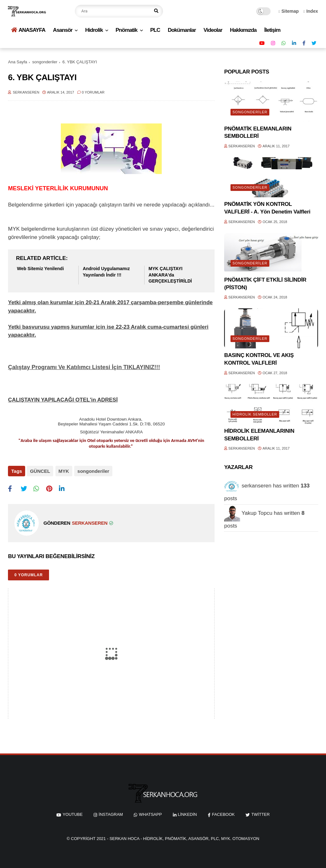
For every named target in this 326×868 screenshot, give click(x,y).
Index (311, 11)
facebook (223, 814)
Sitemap (289, 11)
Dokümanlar (182, 30)
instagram (111, 814)
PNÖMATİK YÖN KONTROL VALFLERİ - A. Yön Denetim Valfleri (267, 208)
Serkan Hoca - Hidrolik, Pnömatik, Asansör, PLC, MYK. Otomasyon (184, 838)
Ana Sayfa (18, 62)
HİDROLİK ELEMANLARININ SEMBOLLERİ (259, 435)
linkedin (188, 814)
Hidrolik (94, 30)
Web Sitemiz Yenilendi (40, 269)
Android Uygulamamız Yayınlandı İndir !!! (106, 272)
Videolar (213, 30)
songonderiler (45, 62)
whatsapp (150, 814)
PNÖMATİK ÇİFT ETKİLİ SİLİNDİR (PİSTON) (265, 284)
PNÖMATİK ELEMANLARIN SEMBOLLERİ (258, 133)
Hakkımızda (243, 30)
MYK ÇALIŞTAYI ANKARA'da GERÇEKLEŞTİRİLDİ (170, 275)
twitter (260, 814)
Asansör (63, 30)
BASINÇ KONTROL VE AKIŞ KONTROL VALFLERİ (259, 359)
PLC (155, 30)
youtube (73, 814)
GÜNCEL (40, 471)
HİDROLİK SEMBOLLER (255, 414)
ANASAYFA (28, 30)
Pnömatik (127, 30)
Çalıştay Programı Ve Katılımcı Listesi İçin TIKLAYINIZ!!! (84, 367)
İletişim (272, 30)
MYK (63, 471)
